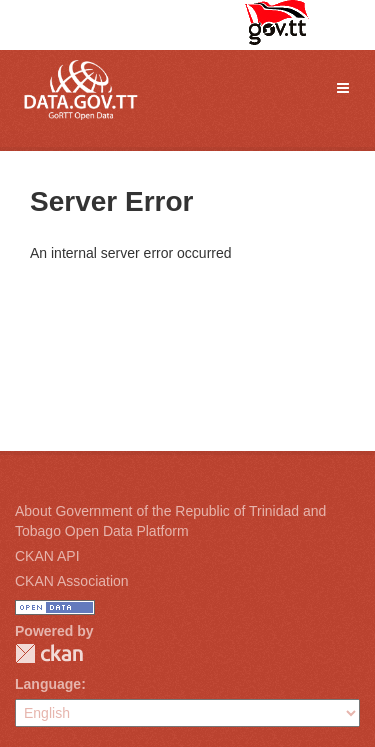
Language (48, 684)
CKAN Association (72, 581)
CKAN (49, 653)
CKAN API (47, 556)
